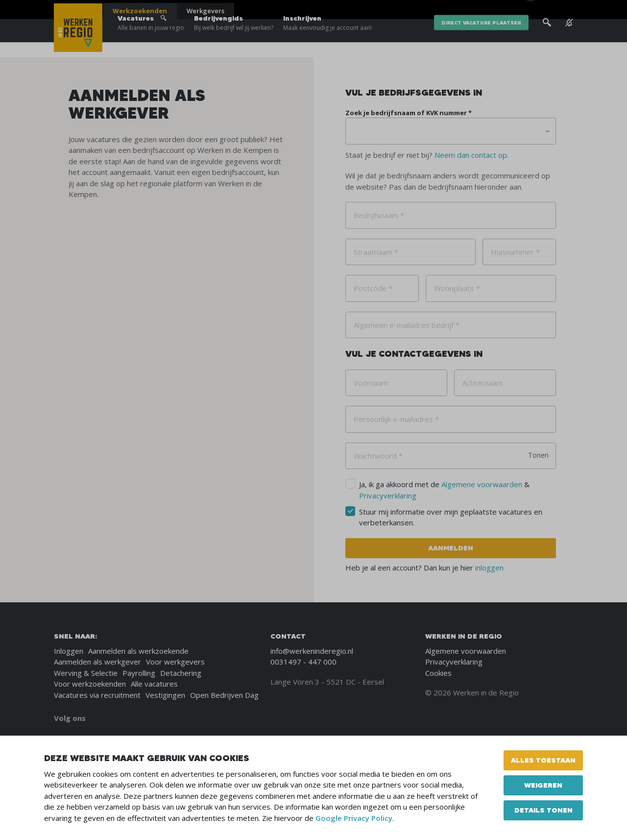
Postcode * (373, 288)
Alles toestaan (543, 760)
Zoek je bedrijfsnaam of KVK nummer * (409, 113)
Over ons (484, 10)
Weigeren (543, 785)
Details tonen (543, 810)
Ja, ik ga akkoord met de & (444, 490)
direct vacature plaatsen (481, 39)
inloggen (489, 568)
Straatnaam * (376, 252)
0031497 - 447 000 (303, 662)
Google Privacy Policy (354, 818)
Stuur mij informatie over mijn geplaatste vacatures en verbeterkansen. (451, 517)
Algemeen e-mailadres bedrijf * (407, 325)
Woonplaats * (457, 288)
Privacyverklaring (388, 495)
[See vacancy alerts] (569, 39)
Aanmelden (451, 548)
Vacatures (151, 39)
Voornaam (371, 383)
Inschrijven (327, 39)
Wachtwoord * (378, 456)
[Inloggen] (548, 11)
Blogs (455, 10)
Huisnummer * (515, 252)
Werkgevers (205, 11)
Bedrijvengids (234, 39)
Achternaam (482, 383)
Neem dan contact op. (471, 155)
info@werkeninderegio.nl (312, 651)
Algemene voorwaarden (482, 484)
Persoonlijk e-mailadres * (396, 419)
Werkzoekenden (140, 11)
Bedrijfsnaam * (379, 215)
